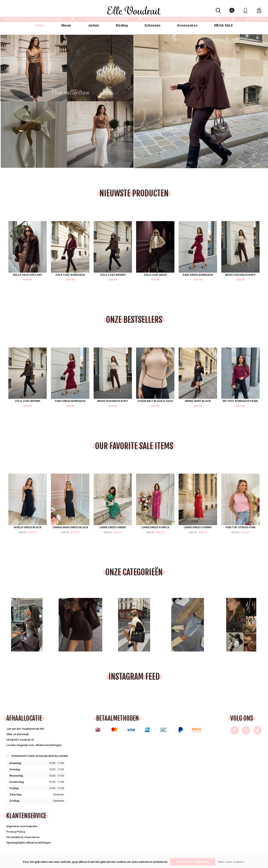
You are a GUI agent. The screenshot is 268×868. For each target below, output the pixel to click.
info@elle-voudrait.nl (20, 740)
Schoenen (152, 25)
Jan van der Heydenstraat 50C (25, 729)
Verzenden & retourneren (23, 837)
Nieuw (66, 25)
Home (40, 25)
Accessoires (187, 25)
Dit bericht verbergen (193, 862)
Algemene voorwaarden (22, 826)
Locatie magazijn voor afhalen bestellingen (34, 745)
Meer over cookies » (232, 862)
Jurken (93, 25)
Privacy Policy (16, 832)
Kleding (122, 25)
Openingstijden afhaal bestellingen (28, 843)
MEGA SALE (224, 25)
